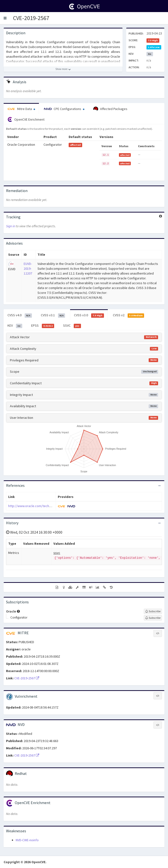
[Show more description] (63, 69)
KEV (15, 326)
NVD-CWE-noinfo (27, 840)
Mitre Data (21, 109)
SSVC (72, 326)
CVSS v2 (129, 315)
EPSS (43, 326)
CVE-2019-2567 (31, 18)
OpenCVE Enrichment (26, 119)
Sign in (11, 226)
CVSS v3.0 (89, 315)
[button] (5, 18)
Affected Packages (110, 109)
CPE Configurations (64, 109)
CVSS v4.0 (20, 315)
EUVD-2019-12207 (28, 269)
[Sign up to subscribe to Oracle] (153, 611)
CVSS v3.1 (53, 315)
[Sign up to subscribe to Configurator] (153, 618)
